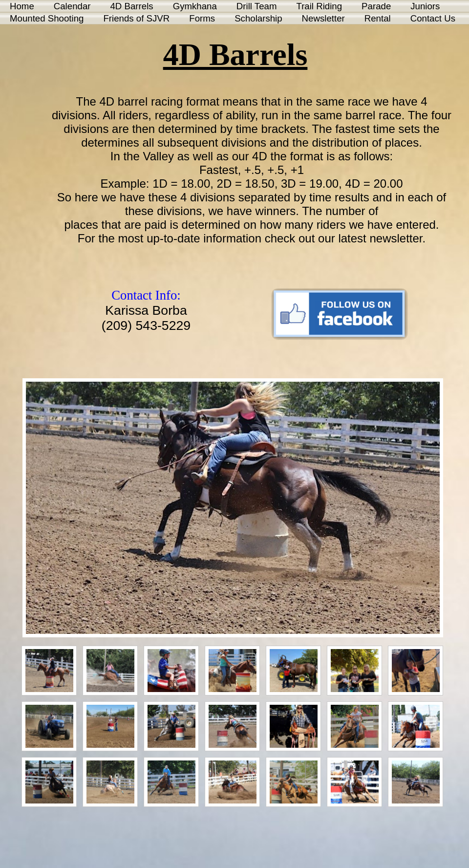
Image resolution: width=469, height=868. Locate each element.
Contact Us (433, 18)
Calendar (72, 6)
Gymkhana (195, 6)
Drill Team (257, 6)
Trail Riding (319, 6)
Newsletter (323, 18)
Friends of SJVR (136, 18)
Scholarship (258, 18)
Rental (378, 18)
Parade (376, 6)
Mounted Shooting (47, 18)
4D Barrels (131, 6)
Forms (202, 18)
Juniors (425, 6)
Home (22, 6)
